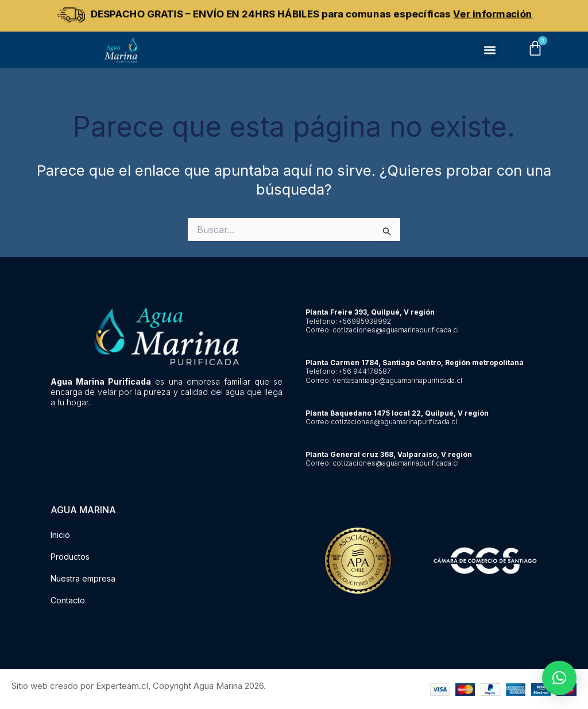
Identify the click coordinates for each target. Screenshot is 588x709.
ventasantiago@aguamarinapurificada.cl (397, 380)
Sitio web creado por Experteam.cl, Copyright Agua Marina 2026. (139, 686)
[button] (490, 50)
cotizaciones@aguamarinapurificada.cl (396, 330)
